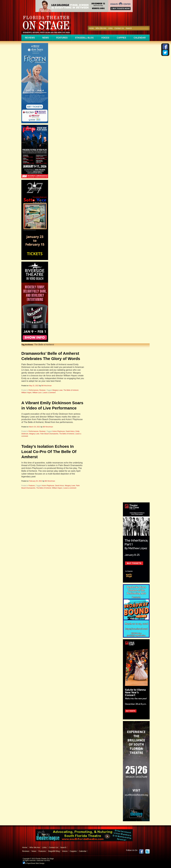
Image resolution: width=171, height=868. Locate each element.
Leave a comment (49, 393)
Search (129, 28)
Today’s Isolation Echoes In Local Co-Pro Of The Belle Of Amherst (49, 452)
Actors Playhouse (59, 431)
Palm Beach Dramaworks (49, 434)
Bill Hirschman (46, 386)
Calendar (140, 38)
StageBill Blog (84, 38)
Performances (33, 390)
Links (110, 28)
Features (62, 38)
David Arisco (70, 431)
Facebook (141, 851)
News (46, 38)
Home (91, 28)
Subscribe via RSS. (43, 861)
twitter (147, 851)
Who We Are (101, 28)
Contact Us (119, 28)
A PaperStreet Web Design (34, 863)
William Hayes (26, 393)
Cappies (121, 38)
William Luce (37, 393)
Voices (105, 38)
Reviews (30, 38)
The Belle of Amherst (71, 390)
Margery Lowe (57, 390)
